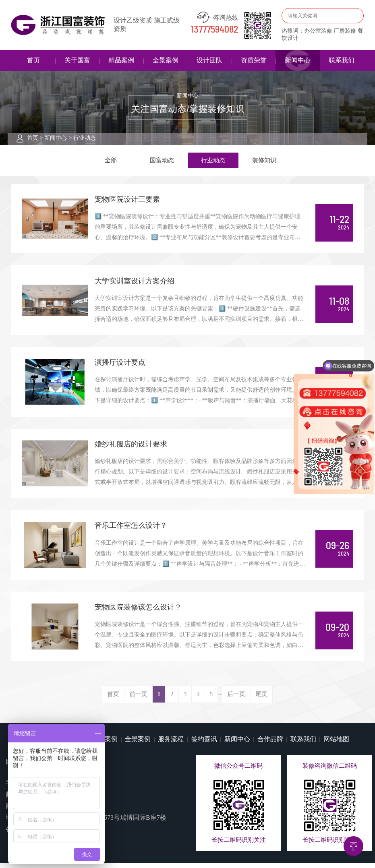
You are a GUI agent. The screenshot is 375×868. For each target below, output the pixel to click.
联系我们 (342, 60)
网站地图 (336, 744)
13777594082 (215, 30)
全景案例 (166, 60)
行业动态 (85, 138)
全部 (111, 161)
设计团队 (209, 60)
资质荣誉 (254, 60)
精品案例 (121, 60)
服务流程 (171, 744)
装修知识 (264, 161)
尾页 (261, 699)
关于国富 (77, 60)
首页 (33, 60)
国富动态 (162, 161)
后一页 (236, 699)
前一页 (138, 699)
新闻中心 (298, 60)
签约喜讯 (204, 744)
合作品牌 (270, 744)
